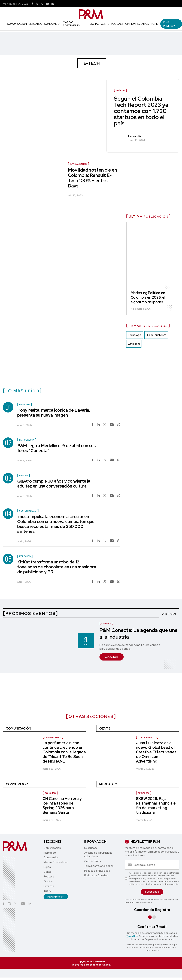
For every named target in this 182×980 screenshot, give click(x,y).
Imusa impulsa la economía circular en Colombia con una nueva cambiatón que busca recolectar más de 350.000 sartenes (56, 524)
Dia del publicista (156, 335)
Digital (94, 24)
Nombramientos (147, 737)
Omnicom (134, 344)
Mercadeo (35, 24)
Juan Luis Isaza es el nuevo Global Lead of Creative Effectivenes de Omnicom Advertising (156, 752)
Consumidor (53, 24)
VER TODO (169, 614)
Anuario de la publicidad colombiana (98, 855)
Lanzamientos (79, 164)
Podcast (117, 24)
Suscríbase (91, 848)
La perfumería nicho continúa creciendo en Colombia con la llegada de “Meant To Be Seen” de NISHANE (64, 752)
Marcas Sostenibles (71, 24)
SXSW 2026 (144, 793)
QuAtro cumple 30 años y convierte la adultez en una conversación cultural (54, 484)
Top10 (155, 24)
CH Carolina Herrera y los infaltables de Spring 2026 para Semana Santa (62, 806)
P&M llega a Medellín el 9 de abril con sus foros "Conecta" (56, 448)
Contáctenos (93, 861)
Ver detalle (112, 657)
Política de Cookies (96, 876)
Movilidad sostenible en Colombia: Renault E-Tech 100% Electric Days (92, 178)
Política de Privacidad (97, 871)
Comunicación (17, 24)
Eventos (143, 24)
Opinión (130, 24)
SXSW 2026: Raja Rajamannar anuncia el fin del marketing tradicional (156, 806)
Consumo (50, 793)
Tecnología (135, 335)
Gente (105, 24)
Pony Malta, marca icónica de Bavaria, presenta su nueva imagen (54, 413)
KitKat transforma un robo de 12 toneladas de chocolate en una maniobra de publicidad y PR (57, 567)
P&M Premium (169, 24)
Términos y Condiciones (99, 866)
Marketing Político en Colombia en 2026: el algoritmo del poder (148, 297)
